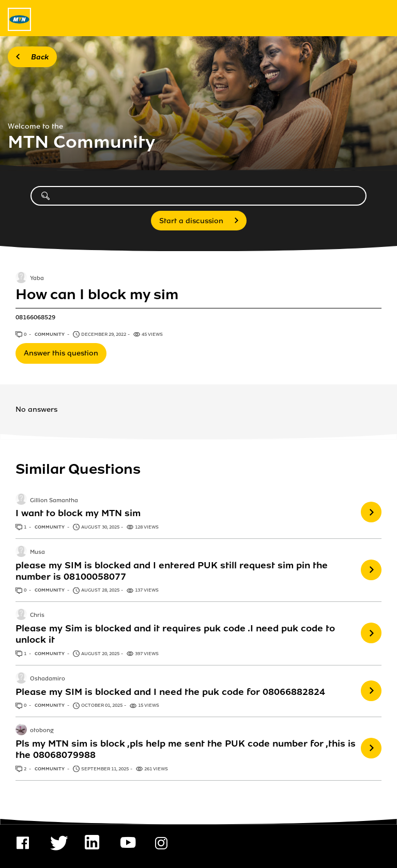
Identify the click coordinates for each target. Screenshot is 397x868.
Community (50, 334)
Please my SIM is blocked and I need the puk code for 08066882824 (170, 692)
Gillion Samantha (54, 501)
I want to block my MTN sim (78, 513)
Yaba (37, 279)
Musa (37, 552)
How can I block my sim (97, 295)
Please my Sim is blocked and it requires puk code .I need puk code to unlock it (175, 634)
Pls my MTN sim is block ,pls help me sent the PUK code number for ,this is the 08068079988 (186, 749)
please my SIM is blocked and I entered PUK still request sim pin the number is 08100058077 (172, 571)
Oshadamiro (48, 679)
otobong (42, 731)
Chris (37, 616)
